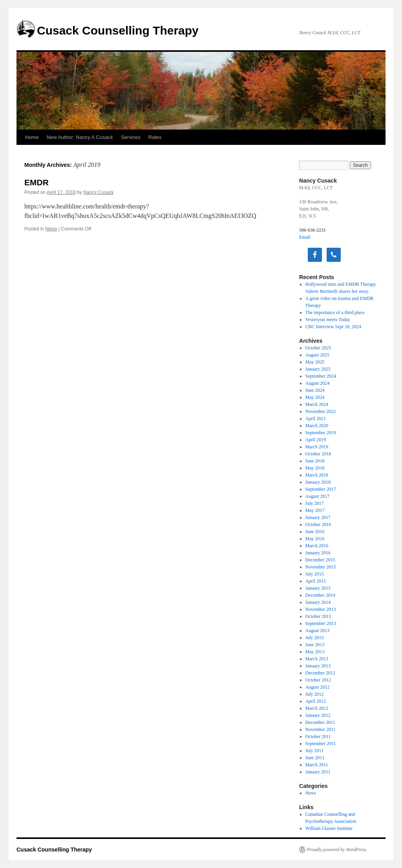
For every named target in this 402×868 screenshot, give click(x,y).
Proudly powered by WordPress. (337, 850)
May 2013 (315, 652)
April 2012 (316, 701)
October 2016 (318, 524)
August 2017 (318, 496)
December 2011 (320, 722)
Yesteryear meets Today (328, 320)
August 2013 (318, 630)
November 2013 (321, 609)
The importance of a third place (335, 312)
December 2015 (320, 560)
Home (32, 137)
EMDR (37, 182)
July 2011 (315, 751)
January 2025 (318, 369)
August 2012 (318, 687)
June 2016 (315, 532)
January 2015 (318, 588)
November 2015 (321, 567)
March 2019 (317, 447)
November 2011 (321, 729)
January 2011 (318, 772)
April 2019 (316, 440)
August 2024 (318, 383)
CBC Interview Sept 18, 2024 (333, 327)
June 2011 (315, 758)
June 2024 (315, 390)
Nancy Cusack (98, 192)
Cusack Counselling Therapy (118, 30)
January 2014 (318, 602)
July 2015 (315, 574)
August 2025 (318, 355)
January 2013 (318, 666)
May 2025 (315, 362)
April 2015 (316, 581)
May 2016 (315, 539)
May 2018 (315, 468)
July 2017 (315, 503)
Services (131, 137)
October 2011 (318, 736)
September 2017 (321, 489)
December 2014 (320, 595)
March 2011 (317, 765)
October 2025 (318, 348)
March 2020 (317, 426)
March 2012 (317, 708)
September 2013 (321, 623)
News (51, 229)
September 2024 (321, 376)
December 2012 (320, 673)
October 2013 (318, 616)
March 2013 (317, 659)
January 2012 (318, 715)
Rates (155, 137)
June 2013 (315, 645)
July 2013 (315, 638)
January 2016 (318, 553)
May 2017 (315, 510)
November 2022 (321, 411)
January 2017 (318, 517)
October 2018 (318, 454)
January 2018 (318, 482)
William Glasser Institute (329, 828)
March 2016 (317, 546)
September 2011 (321, 744)
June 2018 (315, 461)
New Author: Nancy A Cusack (80, 137)
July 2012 (315, 694)
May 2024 (315, 397)
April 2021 (316, 418)
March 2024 (317, 404)
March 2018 (317, 475)
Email (305, 237)
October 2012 (318, 680)
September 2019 (321, 433)
